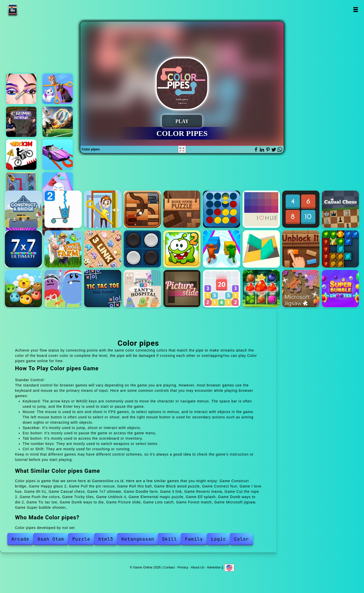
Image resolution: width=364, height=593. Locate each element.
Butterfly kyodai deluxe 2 (21, 188)
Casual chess (340, 209)
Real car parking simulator (58, 155)
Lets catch (222, 288)
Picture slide (182, 288)
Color (242, 539)
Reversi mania (142, 249)
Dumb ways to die (142, 288)
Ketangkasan (138, 539)
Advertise (214, 567)
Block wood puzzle (182, 209)
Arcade (20, 539)
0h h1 (301, 209)
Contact (169, 567)
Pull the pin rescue (103, 209)
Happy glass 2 (63, 209)
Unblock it (301, 249)
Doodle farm (63, 249)
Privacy (183, 567)
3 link (103, 249)
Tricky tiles (261, 249)
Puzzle (81, 539)
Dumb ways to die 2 (63, 288)
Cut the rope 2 (182, 249)
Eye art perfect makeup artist (21, 89)
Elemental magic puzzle (340, 249)
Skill (169, 539)
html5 (106, 539)
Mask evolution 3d (58, 188)
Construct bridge (23, 209)
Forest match (261, 288)
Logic (219, 539)
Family (194, 539)
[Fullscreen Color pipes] (182, 149)
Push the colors (222, 249)
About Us (198, 567)
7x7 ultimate (23, 249)
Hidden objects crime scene (21, 122)
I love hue (261, 209)
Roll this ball (142, 209)
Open (356, 9)
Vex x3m (21, 155)
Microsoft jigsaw (301, 288)
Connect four (222, 209)
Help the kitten (58, 89)
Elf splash (23, 288)
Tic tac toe (103, 288)
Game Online (29, 9)
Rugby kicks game (58, 122)
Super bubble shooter (340, 288)
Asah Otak (51, 539)
